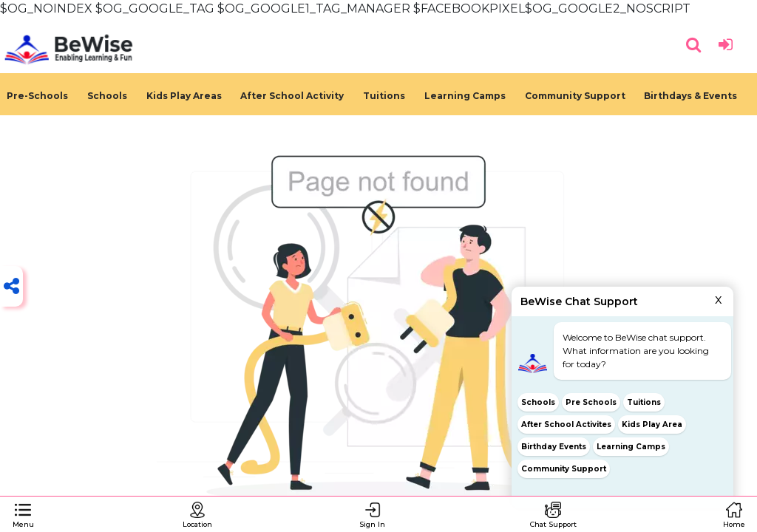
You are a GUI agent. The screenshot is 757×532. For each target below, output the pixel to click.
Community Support (575, 96)
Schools (107, 96)
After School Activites (566, 424)
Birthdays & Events (690, 96)
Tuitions (384, 96)
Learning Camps (465, 96)
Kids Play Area (652, 424)
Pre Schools (591, 402)
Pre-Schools (37, 96)
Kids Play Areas (184, 96)
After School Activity (292, 96)
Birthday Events (554, 446)
